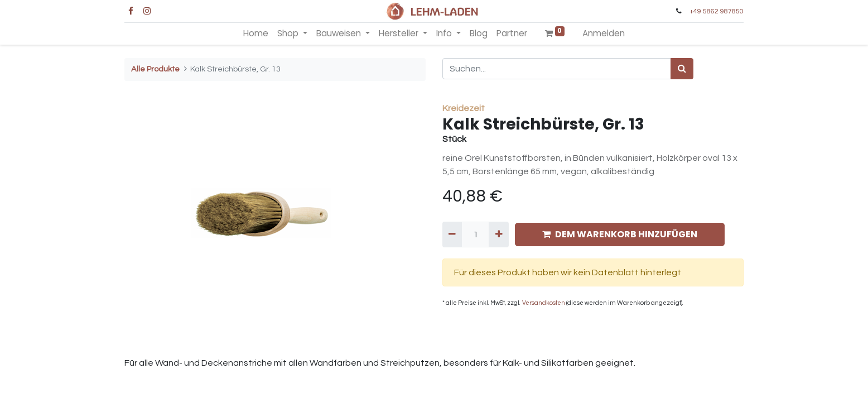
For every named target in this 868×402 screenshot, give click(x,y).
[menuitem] (256, 34)
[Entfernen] (452, 234)
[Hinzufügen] (498, 234)
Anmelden (604, 33)
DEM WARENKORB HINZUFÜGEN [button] (620, 234)
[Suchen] (682, 69)
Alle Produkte (155, 69)
